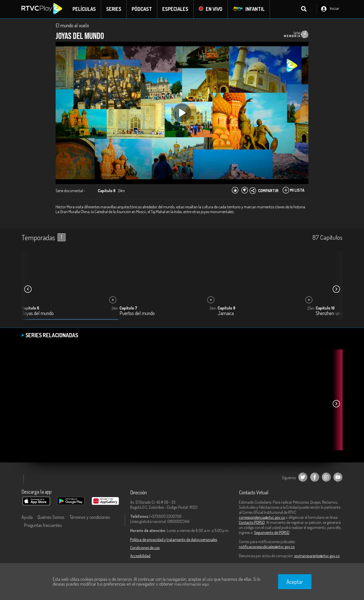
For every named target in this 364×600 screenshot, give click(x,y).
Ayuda (27, 517)
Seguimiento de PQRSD (272, 533)
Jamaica (226, 314)
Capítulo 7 (128, 308)
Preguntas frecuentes (43, 525)
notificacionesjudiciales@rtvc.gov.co (267, 547)
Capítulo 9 (226, 308)
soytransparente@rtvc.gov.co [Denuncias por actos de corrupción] (317, 556)
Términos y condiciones (90, 517)
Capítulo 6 (30, 308)
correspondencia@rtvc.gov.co (262, 518)
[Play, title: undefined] (182, 113)
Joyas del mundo (38, 314)
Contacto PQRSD (252, 523)
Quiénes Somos (51, 517)
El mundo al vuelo (72, 26)
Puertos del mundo (137, 314)
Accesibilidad (140, 556)
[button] (336, 290)
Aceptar (295, 582)
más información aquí (192, 584)
